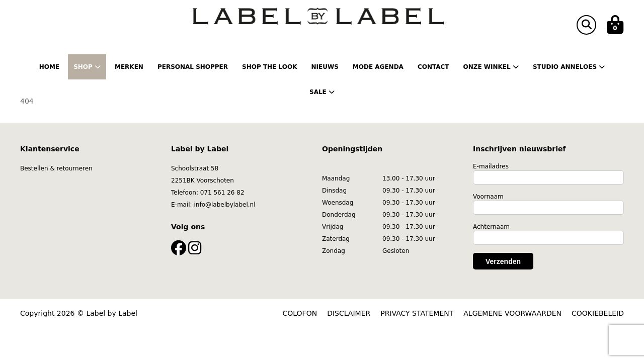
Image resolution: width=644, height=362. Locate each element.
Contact (433, 67)
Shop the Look (269, 67)
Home (49, 67)
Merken (129, 67)
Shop (87, 67)
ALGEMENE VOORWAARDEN (512, 313)
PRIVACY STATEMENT (417, 313)
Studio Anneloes (569, 67)
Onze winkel (491, 67)
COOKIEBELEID (598, 313)
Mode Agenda (378, 67)
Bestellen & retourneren (56, 168)
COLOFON (300, 313)
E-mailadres (491, 166)
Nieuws (325, 67)
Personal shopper (193, 67)
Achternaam (491, 227)
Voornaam (488, 197)
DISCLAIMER (349, 313)
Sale (322, 92)
